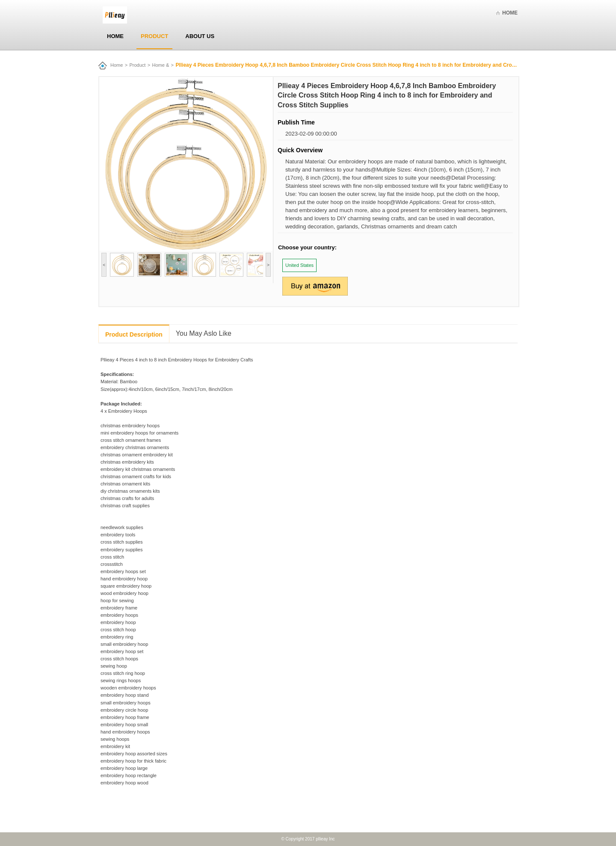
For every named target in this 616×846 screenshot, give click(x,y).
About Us (200, 36)
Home (510, 13)
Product (154, 36)
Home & (161, 65)
